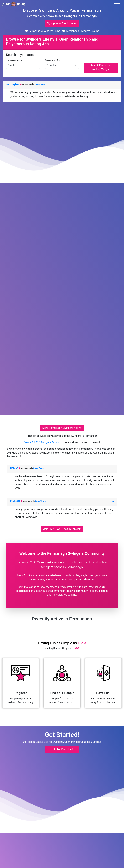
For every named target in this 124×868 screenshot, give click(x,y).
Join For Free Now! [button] (62, 749)
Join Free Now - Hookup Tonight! (62, 529)
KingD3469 (15, 501)
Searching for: (53, 61)
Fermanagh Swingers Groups (80, 31)
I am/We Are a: (14, 61)
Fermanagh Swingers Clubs (42, 31)
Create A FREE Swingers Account (43, 442)
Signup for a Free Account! (62, 23)
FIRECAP (14, 468)
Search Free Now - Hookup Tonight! (101, 67)
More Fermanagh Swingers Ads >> (62, 428)
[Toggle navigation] (118, 4)
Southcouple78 (13, 84)
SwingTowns (40, 84)
